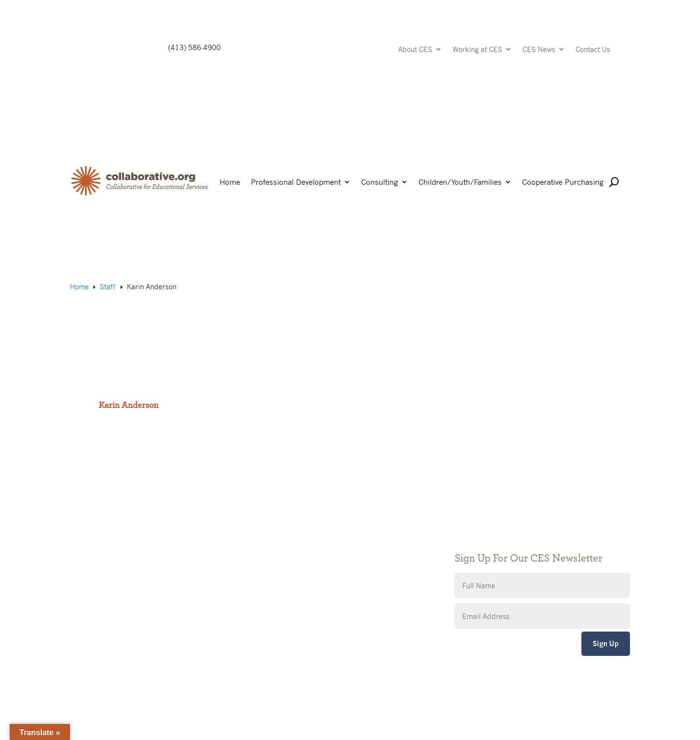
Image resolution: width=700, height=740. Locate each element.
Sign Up (606, 643)
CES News (539, 50)
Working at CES (477, 50)
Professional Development (296, 183)
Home (230, 183)
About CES (415, 50)
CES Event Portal (290, 582)
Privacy (274, 553)
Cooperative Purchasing (563, 183)
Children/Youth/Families (460, 183)
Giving (272, 538)
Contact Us (593, 50)
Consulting (380, 183)
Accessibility (282, 567)
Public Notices (286, 523)
